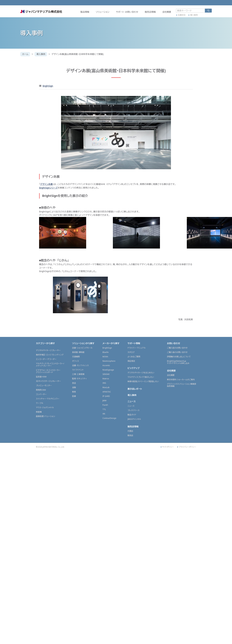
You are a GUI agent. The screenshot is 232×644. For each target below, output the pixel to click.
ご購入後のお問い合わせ (177, 352)
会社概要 (167, 12)
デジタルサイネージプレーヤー (48, 350)
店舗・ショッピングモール (82, 348)
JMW (104, 401)
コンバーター (41, 394)
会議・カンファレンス (80, 365)
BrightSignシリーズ (48, 188)
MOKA (105, 357)
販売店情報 (150, 12)
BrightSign (48, 86)
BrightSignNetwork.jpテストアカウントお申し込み (178, 362)
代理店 (130, 431)
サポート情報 (134, 343)
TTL (104, 409)
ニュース (132, 401)
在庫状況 (182, 15)
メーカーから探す (111, 343)
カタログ (131, 352)
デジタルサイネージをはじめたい (141, 373)
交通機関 (76, 357)
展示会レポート (135, 389)
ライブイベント (78, 370)
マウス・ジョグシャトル (45, 407)
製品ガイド (132, 415)
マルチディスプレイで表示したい (141, 377)
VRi (104, 414)
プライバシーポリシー (187, 447)
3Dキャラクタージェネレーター (48, 381)
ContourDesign (109, 418)
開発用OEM (41, 390)
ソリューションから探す (83, 343)
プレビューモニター (44, 386)
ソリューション (103, 12)
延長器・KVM (41, 377)
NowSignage (108, 370)
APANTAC (107, 392)
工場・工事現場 (78, 374)
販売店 (130, 435)
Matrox (106, 379)
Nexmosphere (109, 361)
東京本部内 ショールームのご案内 (181, 380)
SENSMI (106, 374)
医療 (74, 396)
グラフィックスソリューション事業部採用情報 (182, 385)
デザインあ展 (46, 184)
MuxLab (106, 387)
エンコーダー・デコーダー (46, 359)
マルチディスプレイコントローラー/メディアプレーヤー (50, 365)
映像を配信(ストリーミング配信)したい (143, 381)
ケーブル (40, 403)
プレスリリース (134, 410)
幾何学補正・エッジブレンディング (50, 355)
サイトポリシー (168, 447)
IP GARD (106, 396)
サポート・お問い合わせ (127, 12)
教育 (74, 392)
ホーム (25, 54)
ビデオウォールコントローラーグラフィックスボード (48, 371)
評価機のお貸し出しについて (179, 357)
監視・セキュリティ (79, 379)
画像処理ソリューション (46, 416)
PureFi (105, 405)
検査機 (39, 412)
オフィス (75, 361)
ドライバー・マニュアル (137, 348)
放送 (74, 383)
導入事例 (194, 15)
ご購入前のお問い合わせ (177, 348)
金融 (74, 387)
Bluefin (106, 352)
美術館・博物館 (78, 352)
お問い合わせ (174, 343)
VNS (104, 383)
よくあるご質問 (134, 357)
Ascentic (106, 365)
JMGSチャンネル (134, 419)
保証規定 (131, 361)
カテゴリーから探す (45, 343)
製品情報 (85, 12)
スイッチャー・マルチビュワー (48, 399)
